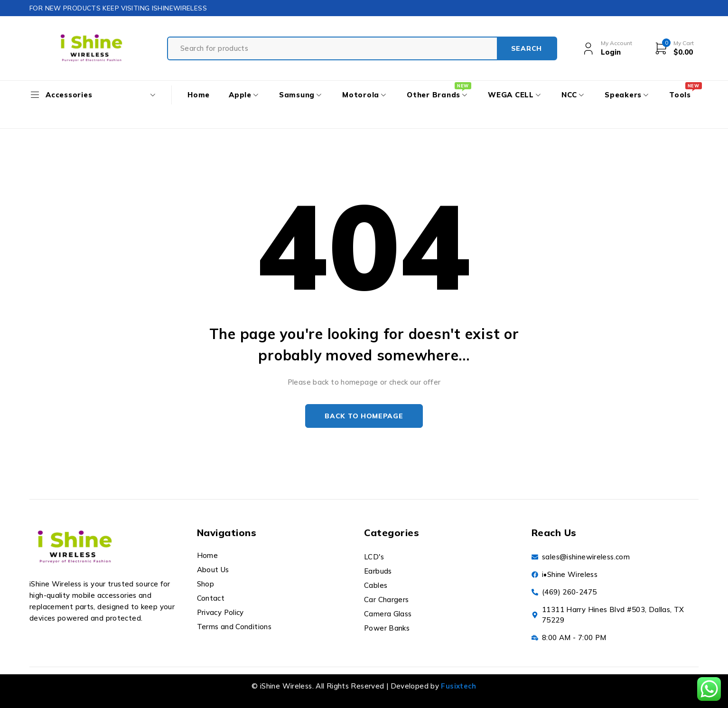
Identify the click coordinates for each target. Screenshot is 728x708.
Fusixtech (458, 686)
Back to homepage (364, 416)
